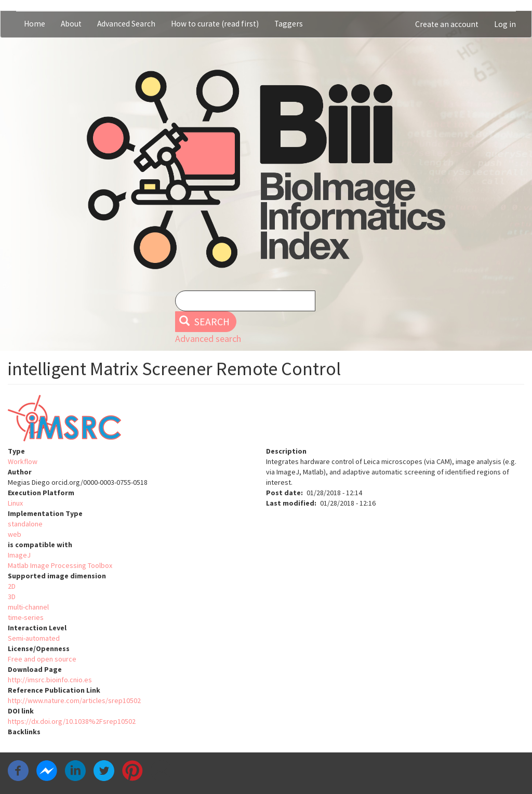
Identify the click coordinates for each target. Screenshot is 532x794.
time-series (26, 617)
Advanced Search (126, 24)
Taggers (289, 24)
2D (12, 586)
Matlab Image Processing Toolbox (60, 565)
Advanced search (208, 339)
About (71, 24)
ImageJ (19, 555)
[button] (266, 420)
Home (35, 24)
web (15, 534)
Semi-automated (34, 638)
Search (204, 322)
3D (12, 597)
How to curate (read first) (215, 24)
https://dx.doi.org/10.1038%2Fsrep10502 (72, 721)
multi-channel (28, 607)
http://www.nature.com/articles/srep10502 (74, 700)
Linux (15, 503)
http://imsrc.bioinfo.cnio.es (50, 680)
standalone (25, 524)
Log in (505, 24)
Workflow (23, 461)
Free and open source (42, 659)
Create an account (447, 24)
